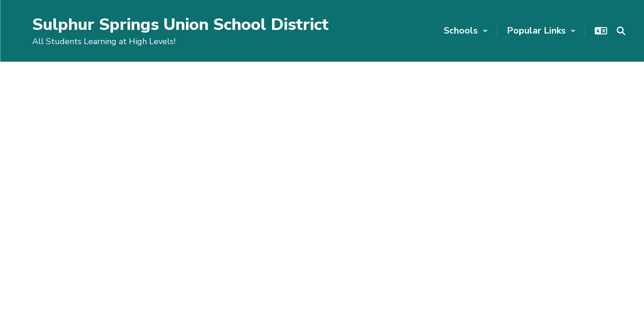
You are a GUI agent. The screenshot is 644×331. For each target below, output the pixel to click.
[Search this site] (621, 31)
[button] (466, 31)
